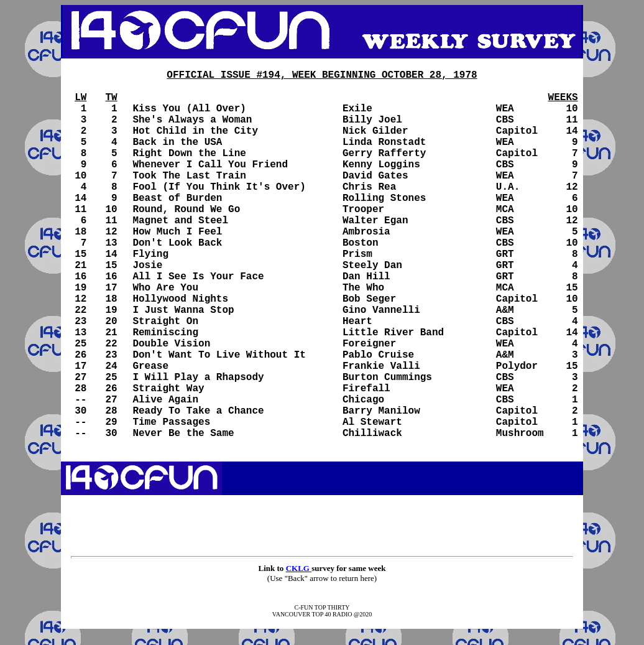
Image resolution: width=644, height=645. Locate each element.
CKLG (299, 568)
